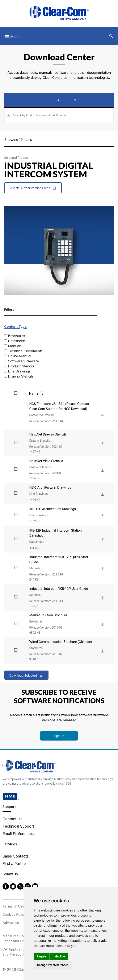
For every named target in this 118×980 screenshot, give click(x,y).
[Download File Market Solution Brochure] (102, 625)
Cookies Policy (14, 914)
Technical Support (18, 826)
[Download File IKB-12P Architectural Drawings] (102, 516)
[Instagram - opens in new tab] (28, 886)
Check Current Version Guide (33, 188)
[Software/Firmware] (6, 361)
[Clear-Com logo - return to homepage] (59, 13)
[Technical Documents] (6, 351)
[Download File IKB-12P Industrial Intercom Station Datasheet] (102, 540)
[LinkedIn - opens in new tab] (13, 886)
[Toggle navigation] (12, 38)
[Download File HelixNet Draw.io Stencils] (102, 444)
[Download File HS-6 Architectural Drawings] (102, 494)
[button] (111, 36)
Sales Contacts (16, 856)
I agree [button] (41, 956)
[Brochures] (6, 336)
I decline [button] (59, 956)
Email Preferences (18, 834)
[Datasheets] (6, 341)
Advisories (11, 923)
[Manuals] (6, 346)
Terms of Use (13, 906)
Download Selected (23, 676)
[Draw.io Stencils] (6, 376)
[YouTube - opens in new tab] (35, 886)
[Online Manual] (6, 356)
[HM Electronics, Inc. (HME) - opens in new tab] (11, 796)
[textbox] (59, 113)
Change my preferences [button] (53, 965)
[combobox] (59, 115)
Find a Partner (15, 864)
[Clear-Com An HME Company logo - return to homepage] (29, 766)
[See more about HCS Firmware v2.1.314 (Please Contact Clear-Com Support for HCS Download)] (102, 415)
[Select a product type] (59, 100)
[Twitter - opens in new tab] (20, 886)
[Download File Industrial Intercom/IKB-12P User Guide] (102, 598)
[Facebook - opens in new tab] (6, 886)
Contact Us (12, 819)
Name (34, 393)
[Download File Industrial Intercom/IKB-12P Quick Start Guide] (102, 569)
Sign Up (59, 736)
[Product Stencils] (6, 366)
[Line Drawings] (6, 371)
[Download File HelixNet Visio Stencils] (102, 470)
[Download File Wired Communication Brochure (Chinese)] (102, 651)
